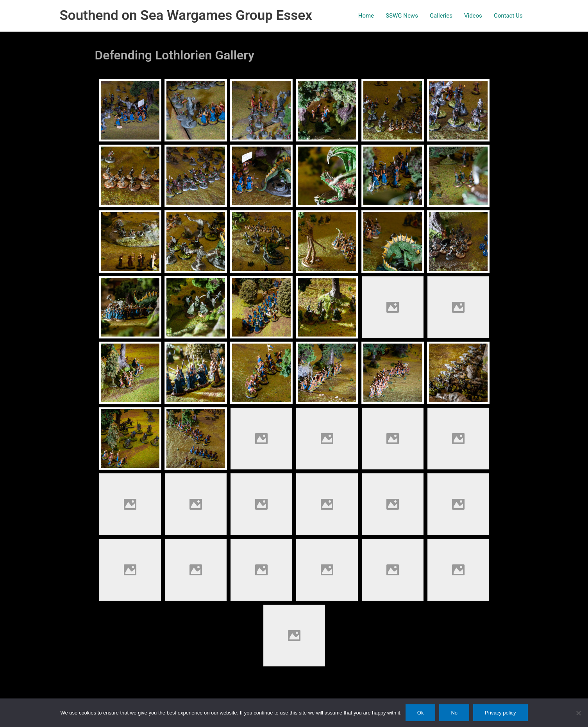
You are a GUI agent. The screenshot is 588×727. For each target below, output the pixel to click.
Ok (421, 713)
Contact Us (508, 16)
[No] (578, 713)
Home (366, 16)
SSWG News (402, 16)
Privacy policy (500, 713)
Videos (473, 16)
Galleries (441, 16)
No (454, 713)
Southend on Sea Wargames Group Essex (186, 15)
